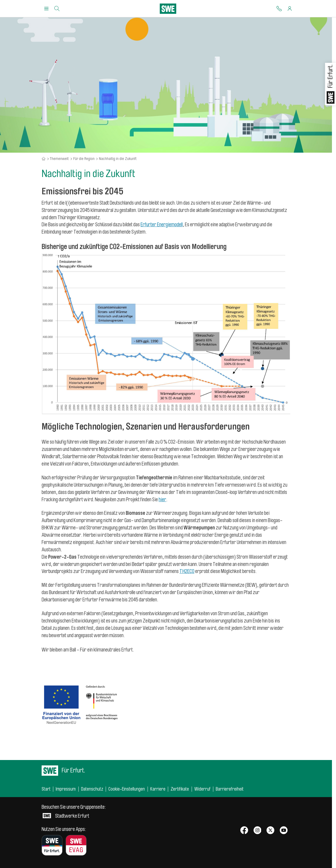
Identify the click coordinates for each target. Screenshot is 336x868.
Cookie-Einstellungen (127, 789)
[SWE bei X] (270, 831)
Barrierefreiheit (230, 789)
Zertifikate (180, 789)
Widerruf (202, 789)
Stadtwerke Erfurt (74, 812)
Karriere (158, 789)
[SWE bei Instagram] (257, 831)
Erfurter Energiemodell (162, 225)
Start (46, 789)
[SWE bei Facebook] (244, 831)
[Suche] (57, 9)
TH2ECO (187, 571)
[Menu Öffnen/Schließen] (46, 9)
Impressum (66, 789)
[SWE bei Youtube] (284, 831)
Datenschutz (92, 789)
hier (162, 500)
